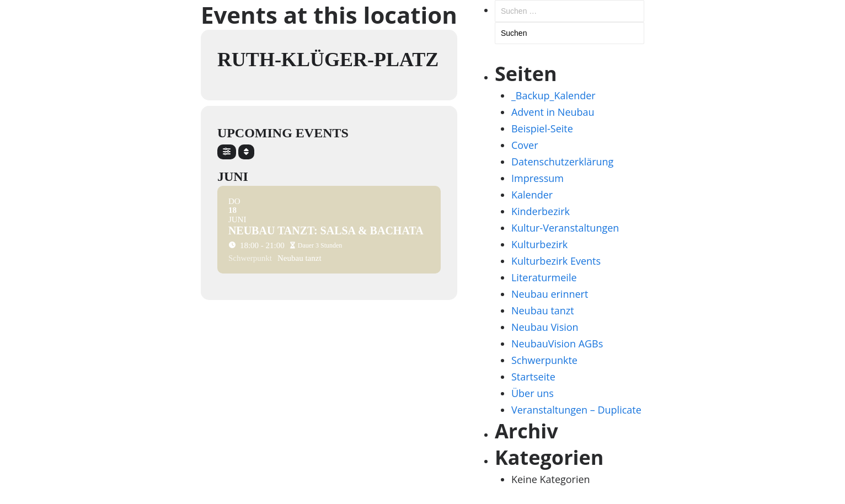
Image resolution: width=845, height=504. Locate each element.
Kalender (532, 195)
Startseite (533, 377)
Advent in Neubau (553, 112)
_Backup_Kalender (553, 95)
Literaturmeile (544, 277)
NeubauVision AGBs (557, 344)
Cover (525, 145)
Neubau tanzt (543, 310)
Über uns (533, 393)
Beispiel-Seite (542, 128)
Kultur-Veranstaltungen (565, 228)
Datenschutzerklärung (562, 162)
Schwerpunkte (544, 360)
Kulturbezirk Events (556, 261)
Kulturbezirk (539, 244)
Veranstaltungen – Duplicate (576, 410)
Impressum (538, 178)
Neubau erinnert (550, 294)
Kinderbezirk (541, 211)
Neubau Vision (545, 327)
